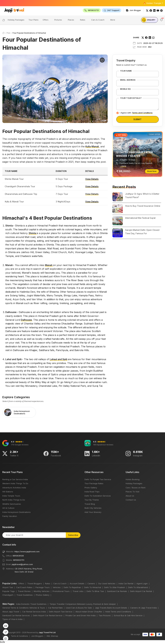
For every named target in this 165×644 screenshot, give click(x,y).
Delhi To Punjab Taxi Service (98, 479)
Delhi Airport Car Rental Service (48, 615)
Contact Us (131, 500)
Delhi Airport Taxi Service (61, 612)
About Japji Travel (11, 612)
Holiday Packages (134, 483)
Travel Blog (90, 504)
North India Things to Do (14, 500)
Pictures (58, 20)
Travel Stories (24, 591)
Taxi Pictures (105, 615)
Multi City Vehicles (93, 508)
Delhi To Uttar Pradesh (115, 587)
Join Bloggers (37, 636)
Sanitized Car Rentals (117, 591)
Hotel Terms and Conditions (118, 612)
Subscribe (73, 535)
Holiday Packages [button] (16, 20)
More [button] (113, 20)
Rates (83, 20)
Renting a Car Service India (15, 479)
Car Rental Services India (34, 612)
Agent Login (142, 583)
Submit (137, 119)
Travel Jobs (78, 591)
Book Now (152, 171)
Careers (91, 583)
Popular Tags (9, 591)
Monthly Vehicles (42, 591)
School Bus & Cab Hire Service (128, 615)
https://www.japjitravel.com (27, 552)
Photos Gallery (43, 595)
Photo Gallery (91, 488)
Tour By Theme (92, 500)
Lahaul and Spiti (59, 359)
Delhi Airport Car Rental (141, 591)
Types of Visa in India (12, 619)
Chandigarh (8, 595)
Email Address (128, 80)
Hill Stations (8, 492)
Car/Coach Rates (24, 587)
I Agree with (136, 113)
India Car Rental (126, 583)
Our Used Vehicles (107, 583)
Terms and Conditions (142, 113)
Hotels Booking (133, 479)
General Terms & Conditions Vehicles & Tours (24, 608)
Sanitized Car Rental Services (16, 615)
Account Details (77, 583)
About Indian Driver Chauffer (89, 612)
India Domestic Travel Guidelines (31, 604)
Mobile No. (126, 89)
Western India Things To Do (15, 483)
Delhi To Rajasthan (72, 587)
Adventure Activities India (14, 488)
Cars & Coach (98, 20)
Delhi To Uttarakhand (138, 587)
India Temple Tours (11, 496)
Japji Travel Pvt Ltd (47, 632)
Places (71, 20)
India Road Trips (92, 492)
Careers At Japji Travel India (143, 608)
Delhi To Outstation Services (98, 496)
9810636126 (18, 556)
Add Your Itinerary (93, 512)
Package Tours (43, 587)
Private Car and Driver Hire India (80, 615)
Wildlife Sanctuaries (12, 504)
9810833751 (19, 560)
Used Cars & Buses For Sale (79, 608)
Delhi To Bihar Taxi (95, 591)
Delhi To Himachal (93, 587)
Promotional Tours (61, 591)
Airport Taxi (8, 587)
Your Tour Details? (131, 98)
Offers (46, 20)
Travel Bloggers (35, 583)
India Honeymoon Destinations (16, 512)
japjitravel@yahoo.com (22, 564)
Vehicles (57, 587)
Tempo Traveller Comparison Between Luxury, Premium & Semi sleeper (83, 604)
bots (82, 322)
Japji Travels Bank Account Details (111, 608)
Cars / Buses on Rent (136, 488)
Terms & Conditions (19, 636)
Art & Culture (8, 508)
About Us (130, 496)
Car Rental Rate (55, 608)
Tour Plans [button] (33, 20)
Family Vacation (10, 516)
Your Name (126, 71)
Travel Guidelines (25, 595)
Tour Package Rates (94, 483)
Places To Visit (132, 492)
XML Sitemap (52, 636)
